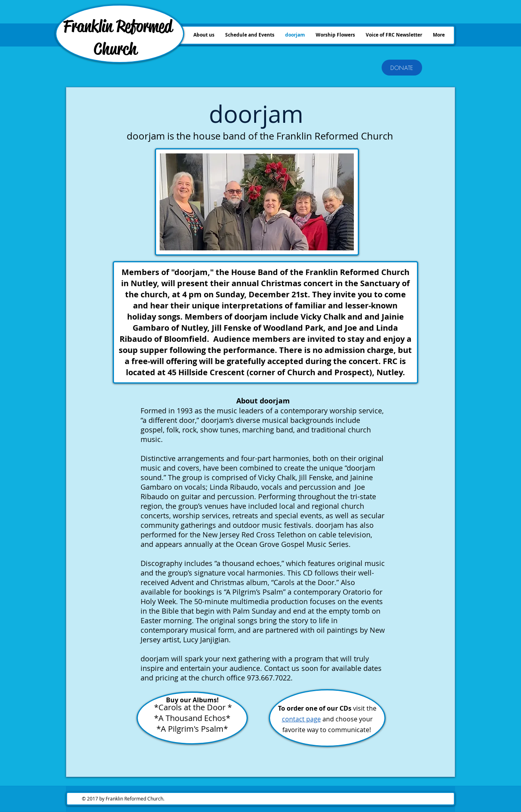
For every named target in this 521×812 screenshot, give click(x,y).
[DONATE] (402, 68)
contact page (301, 719)
